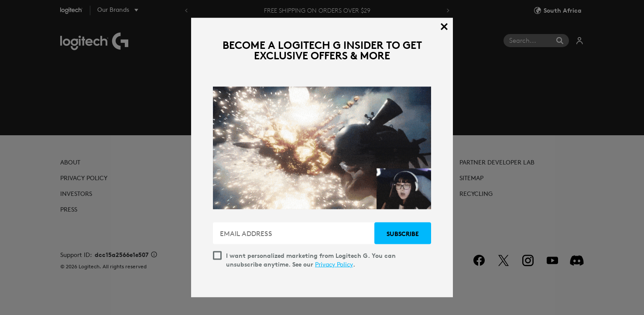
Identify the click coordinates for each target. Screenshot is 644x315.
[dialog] (322, 158)
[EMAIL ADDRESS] (295, 233)
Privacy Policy (334, 264)
